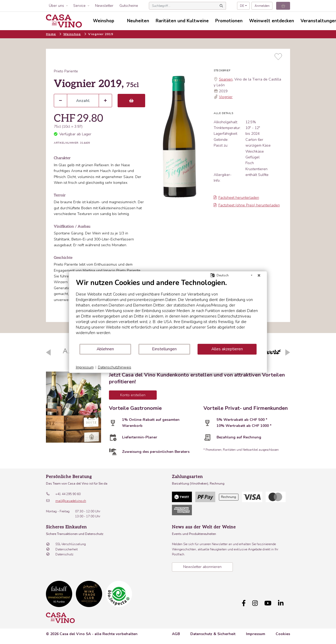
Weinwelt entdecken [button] (272, 21)
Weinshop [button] (104, 21)
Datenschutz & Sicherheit (213, 634)
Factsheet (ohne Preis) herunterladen (247, 205)
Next (288, 352)
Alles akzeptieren (227, 349)
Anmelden (262, 6)
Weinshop (72, 34)
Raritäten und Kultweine (182, 21)
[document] (168, 311)
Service (79, 6)
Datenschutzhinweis (115, 367)
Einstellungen (164, 349)
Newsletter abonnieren (202, 567)
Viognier (226, 97)
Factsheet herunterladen (236, 198)
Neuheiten (138, 21)
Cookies (283, 634)
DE (242, 6)
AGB (176, 634)
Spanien (226, 79)
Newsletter (104, 6)
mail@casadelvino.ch (71, 501)
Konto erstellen (133, 395)
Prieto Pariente (66, 71)
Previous (48, 352)
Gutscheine (129, 6)
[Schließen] (259, 275)
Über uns (56, 6)
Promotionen (229, 21)
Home (51, 34)
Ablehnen (105, 349)
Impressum (256, 634)
